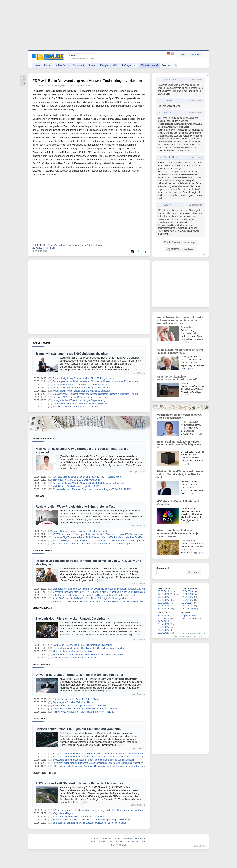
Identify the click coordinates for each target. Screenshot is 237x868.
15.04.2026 (187, 603)
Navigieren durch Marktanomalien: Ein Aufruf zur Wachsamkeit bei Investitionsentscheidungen (99, 757)
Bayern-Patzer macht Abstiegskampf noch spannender (79, 706)
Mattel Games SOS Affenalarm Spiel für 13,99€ (76, 486)
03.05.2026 (163, 591)
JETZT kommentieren (180, 249)
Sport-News (41, 664)
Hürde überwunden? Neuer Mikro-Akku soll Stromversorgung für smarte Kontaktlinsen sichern (181, 320)
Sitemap (95, 839)
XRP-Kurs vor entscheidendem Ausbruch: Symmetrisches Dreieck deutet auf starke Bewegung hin (101, 766)
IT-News (38, 496)
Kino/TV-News (42, 608)
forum (205, 255)
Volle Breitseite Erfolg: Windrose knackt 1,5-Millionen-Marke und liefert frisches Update (95, 595)
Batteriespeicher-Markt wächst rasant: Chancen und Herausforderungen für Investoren (95, 381)
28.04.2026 (163, 606)
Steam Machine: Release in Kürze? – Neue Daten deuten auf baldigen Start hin (180, 445)
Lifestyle (104, 65)
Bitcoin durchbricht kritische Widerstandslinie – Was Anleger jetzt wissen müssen (179, 533)
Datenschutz (107, 839)
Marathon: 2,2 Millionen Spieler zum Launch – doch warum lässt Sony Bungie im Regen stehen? (100, 601)
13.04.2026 (187, 609)
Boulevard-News (45, 438)
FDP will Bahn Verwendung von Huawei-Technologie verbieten (87, 81)
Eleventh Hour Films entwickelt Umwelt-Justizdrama (72, 619)
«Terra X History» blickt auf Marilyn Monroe (74, 651)
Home (94, 842)
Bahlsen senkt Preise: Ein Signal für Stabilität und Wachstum (79, 729)
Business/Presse (45, 773)
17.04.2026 (187, 597)
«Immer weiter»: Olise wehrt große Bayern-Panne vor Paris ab (83, 712)
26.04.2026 (163, 616)
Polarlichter (169, 80)
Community (79, 65)
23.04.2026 (163, 624)
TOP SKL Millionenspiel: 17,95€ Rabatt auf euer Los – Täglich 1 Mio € (87, 477)
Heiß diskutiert (189, 618)
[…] (132, 370)
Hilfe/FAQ (129, 842)
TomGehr (168, 101)
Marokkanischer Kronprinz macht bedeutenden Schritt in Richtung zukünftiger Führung (95, 394)
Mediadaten (127, 839)
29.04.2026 (163, 603)
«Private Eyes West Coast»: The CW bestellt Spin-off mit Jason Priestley (88, 648)
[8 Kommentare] (40, 251)
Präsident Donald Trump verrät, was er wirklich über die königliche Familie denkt (180, 474)
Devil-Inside (169, 157)
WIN (115, 65)
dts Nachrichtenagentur (79, 86)
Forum (48, 65)
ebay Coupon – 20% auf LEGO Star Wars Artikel (76, 480)
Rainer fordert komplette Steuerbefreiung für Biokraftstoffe (81, 388)
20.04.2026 (163, 633)
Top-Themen (41, 343)
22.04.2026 (163, 627)
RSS (143, 842)
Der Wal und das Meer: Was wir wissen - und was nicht (80, 385)
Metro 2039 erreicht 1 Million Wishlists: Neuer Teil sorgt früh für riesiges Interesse (92, 598)
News (37, 65)
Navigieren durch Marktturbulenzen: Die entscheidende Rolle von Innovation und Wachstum (98, 763)
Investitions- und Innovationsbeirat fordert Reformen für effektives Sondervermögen (94, 760)
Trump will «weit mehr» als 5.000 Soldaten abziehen (72, 354)
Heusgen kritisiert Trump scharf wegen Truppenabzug (79, 400)
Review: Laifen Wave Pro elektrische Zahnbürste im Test (75, 507)
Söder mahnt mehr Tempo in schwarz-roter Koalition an (80, 403)
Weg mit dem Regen (63, 813)
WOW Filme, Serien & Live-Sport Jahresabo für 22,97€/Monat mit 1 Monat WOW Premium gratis (100, 534)
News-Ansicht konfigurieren (195, 634)
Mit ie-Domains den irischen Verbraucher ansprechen (79, 817)
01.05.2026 (163, 597)
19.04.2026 (187, 591)
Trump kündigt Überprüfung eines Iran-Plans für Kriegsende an (84, 378)
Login (184, 54)
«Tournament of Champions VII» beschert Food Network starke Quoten (88, 654)
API (137, 842)
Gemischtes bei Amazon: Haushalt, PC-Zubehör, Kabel (80, 531)
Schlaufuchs (62, 65)
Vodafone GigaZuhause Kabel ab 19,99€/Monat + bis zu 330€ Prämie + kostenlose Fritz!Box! (98, 537)
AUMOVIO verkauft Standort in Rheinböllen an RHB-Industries (79, 783)
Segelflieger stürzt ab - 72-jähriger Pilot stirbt (75, 702)
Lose (92, 65)
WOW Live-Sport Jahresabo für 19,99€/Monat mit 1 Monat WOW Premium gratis (92, 544)
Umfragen (129, 65)
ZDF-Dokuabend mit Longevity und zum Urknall (76, 658)
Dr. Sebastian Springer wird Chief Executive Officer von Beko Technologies (89, 823)
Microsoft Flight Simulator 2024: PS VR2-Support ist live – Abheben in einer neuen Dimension (99, 592)
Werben (167, 65)
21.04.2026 (163, 630)
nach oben (199, 846)
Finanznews (41, 719)
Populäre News (189, 616)
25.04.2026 (163, 618)
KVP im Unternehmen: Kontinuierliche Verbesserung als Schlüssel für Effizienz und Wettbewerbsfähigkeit (104, 810)
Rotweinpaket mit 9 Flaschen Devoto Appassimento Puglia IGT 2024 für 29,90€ (92, 489)
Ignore (196, 636)
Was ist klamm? (150, 65)
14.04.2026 (187, 606)
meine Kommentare (182, 636)
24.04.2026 (163, 621)
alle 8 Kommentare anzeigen (180, 242)
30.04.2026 (163, 600)
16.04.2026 (187, 600)
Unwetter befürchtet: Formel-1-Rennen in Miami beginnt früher (79, 675)
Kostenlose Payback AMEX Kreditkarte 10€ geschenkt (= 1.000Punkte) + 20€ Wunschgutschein (100, 541)
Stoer (166, 113)
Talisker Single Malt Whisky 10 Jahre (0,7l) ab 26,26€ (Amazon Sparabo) (88, 483)
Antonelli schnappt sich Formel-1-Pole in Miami (76, 699)
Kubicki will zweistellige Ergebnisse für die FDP (76, 407)
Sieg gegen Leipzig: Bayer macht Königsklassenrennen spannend (85, 709)
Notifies (204, 636)
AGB (117, 839)
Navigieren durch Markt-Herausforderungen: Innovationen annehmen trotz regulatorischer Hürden (101, 754)
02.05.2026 (163, 594)
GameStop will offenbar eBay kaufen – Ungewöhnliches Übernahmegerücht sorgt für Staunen (99, 589)
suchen (193, 572)
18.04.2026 (187, 594)
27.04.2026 (163, 609)
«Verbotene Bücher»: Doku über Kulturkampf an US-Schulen (82, 645)
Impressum (140, 839)
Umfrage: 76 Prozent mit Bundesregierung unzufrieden (80, 397)
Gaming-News (42, 550)
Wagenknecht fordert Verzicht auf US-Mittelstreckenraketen (82, 391)
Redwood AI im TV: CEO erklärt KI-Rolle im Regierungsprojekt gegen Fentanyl (91, 820)
